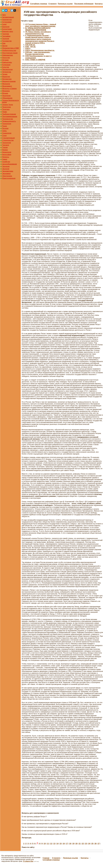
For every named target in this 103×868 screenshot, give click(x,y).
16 (64, 844)
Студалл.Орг (28, 861)
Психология (7, 124)
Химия (5, 159)
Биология (6, 27)
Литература (7, 72)
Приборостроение (9, 114)
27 (99, 844)
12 (51, 844)
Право (5, 112)
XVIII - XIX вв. (31, 47)
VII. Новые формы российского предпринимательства (38, 33)
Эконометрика (8, 171)
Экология (6, 169)
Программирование (10, 117)
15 (61, 844)
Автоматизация (8, 17)
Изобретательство (9, 50)
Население (6, 96)
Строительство (8, 140)
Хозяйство (6, 162)
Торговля (6, 145)
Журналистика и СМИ (10, 48)
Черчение (6, 166)
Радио (5, 126)
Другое (5, 46)
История (5, 60)
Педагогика (6, 107)
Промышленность (9, 121)
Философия (7, 155)
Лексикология (7, 69)
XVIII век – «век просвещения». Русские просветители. (38, 53)
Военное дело (8, 31)
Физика (5, 150)
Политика (6, 109)
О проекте (52, 4)
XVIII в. (28, 49)
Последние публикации (84, 4)
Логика (5, 74)
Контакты (99, 4)
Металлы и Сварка (9, 89)
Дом (4, 43)
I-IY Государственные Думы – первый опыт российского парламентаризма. (41, 25)
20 (76, 844)
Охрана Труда (8, 105)
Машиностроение (9, 81)
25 (92, 844)
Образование (7, 98)
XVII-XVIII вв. (30, 45)
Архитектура (7, 20)
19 (73, 844)
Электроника (7, 176)
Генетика (6, 34)
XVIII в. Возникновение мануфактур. (40, 50)
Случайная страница (39, 4)
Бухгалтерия (7, 29)
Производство (8, 119)
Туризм (5, 147)
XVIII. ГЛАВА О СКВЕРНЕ (35, 60)
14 (57, 844)
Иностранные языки (10, 53)
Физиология (7, 152)
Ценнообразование (10, 164)
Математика (7, 79)
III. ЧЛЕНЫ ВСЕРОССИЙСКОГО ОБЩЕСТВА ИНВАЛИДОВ (38, 29)
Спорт (4, 136)
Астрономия (7, 22)
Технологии (7, 143)
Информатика (7, 55)
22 (83, 844)
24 (89, 844)
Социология (7, 133)
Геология (6, 39)
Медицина (6, 84)
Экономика (6, 174)
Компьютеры (7, 62)
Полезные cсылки (65, 4)
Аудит (4, 24)
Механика (6, 91)
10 (45, 844)
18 (70, 844)
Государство (7, 41)
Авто (4, 15)
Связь (4, 131)
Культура (6, 67)
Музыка (5, 93)
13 (54, 844)
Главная (46, 858)
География (6, 36)
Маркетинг (6, 77)
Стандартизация (8, 138)
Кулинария (6, 65)
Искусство (6, 58)
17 (67, 844)
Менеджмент (7, 86)
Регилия (5, 128)
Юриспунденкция (9, 178)
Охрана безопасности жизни (10, 101)
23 (86, 844)
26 (95, 844)
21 (80, 844)
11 (48, 844)
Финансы (6, 157)
